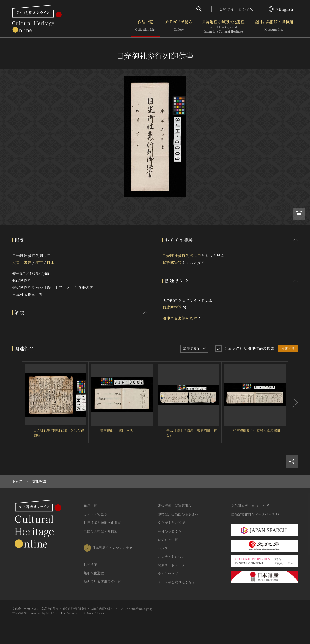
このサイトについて (236, 9)
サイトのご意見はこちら (176, 582)
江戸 (39, 263)
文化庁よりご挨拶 (171, 523)
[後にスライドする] (293, 402)
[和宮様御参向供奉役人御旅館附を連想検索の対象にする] (227, 431)
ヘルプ (163, 548)
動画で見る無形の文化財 (102, 581)
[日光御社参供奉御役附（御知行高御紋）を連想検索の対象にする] (28, 431)
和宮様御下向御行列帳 (117, 430)
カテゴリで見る (179, 26)
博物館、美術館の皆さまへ (178, 514)
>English (281, 9)
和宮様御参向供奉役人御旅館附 (256, 430)
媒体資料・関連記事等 (175, 506)
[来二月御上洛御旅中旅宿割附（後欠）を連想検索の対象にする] (161, 431)
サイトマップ (168, 574)
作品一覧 (145, 26)
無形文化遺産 (94, 573)
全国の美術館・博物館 (274, 26)
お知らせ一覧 (168, 540)
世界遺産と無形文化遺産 (223, 26)
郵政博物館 (172, 263)
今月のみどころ (170, 531)
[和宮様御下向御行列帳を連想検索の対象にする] (94, 431)
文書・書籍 (22, 263)
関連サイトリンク (171, 565)
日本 (51, 263)
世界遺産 (90, 564)
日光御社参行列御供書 (182, 256)
